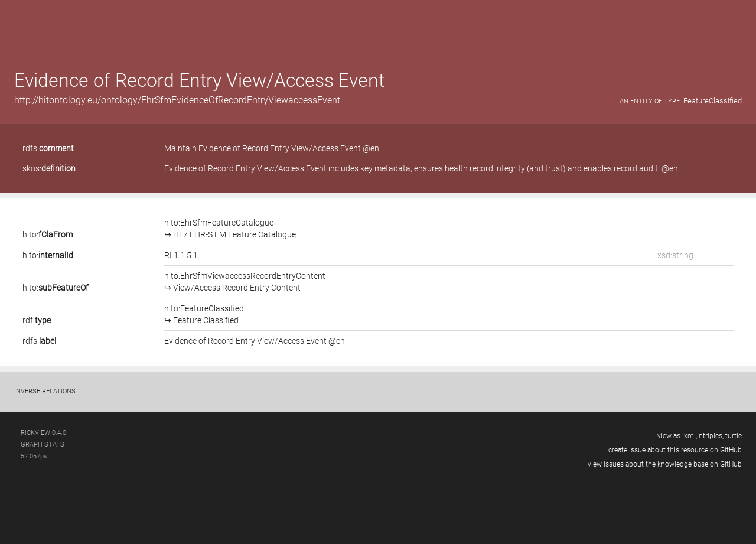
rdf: (37, 320)
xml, (690, 436)
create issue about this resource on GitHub (675, 450)
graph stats (43, 444)
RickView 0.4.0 (43, 433)
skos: (49, 168)
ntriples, (711, 436)
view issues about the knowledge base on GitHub (665, 464)
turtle (734, 436)
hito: (48, 234)
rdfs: (48, 148)
